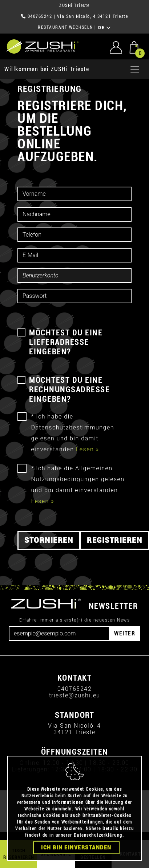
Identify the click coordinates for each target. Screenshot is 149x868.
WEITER (125, 633)
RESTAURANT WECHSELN (65, 27)
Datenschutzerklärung (98, 835)
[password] (74, 296)
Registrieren (114, 540)
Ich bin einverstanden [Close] (76, 848)
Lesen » (88, 449)
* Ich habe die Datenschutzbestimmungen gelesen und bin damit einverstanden (73, 433)
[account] (74, 276)
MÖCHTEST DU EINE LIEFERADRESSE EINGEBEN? (66, 342)
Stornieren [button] (49, 540)
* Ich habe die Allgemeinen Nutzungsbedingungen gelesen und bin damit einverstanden (78, 485)
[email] (74, 255)
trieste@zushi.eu (75, 695)
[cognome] (74, 214)
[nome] (74, 194)
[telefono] (74, 235)
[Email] (59, 634)
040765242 (40, 16)
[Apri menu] (135, 69)
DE (104, 28)
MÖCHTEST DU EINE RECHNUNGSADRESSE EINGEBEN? (69, 390)
